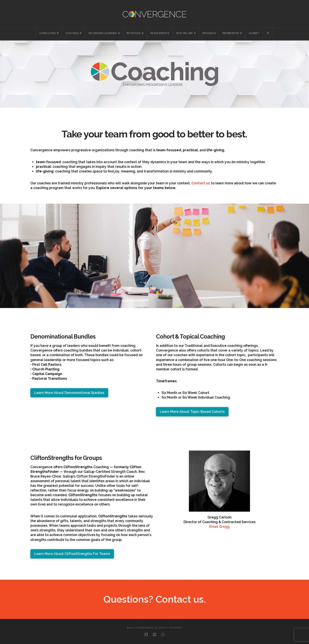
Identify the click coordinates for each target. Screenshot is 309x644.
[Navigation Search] (268, 34)
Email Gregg (219, 527)
